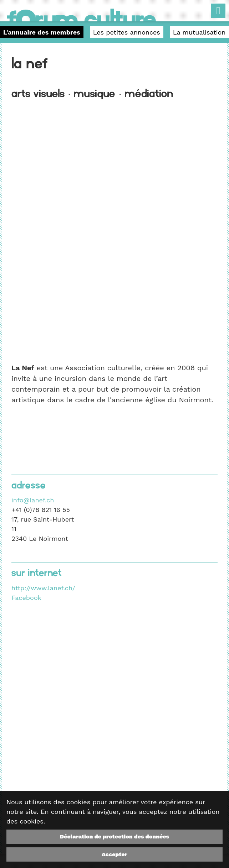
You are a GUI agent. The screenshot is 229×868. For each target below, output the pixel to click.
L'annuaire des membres (42, 32)
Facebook (26, 598)
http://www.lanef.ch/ (43, 588)
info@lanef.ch (33, 500)
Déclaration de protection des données (114, 836)
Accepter (114, 854)
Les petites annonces (127, 32)
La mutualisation (199, 32)
